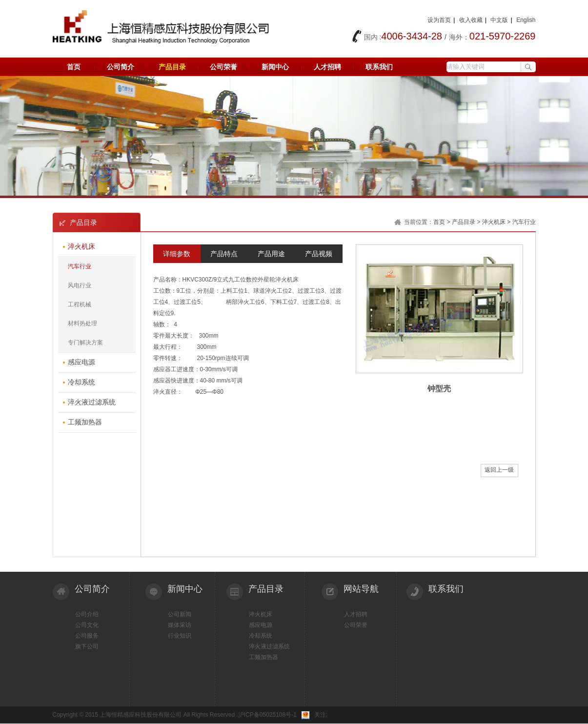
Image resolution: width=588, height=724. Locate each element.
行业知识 (180, 636)
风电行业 (80, 285)
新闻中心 (275, 67)
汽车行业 (80, 266)
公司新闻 (180, 614)
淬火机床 (494, 222)
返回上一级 (499, 470)
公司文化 (87, 625)
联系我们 (379, 67)
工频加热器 (264, 657)
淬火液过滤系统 (269, 646)
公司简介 (121, 67)
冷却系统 (261, 636)
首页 (74, 67)
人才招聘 (327, 67)
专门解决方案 (85, 342)
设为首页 (439, 20)
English (526, 20)
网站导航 (361, 589)
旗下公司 (87, 646)
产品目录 (172, 67)
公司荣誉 (223, 67)
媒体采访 (180, 625)
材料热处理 (82, 323)
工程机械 (80, 304)
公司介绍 (87, 614)
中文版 (499, 20)
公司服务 (87, 636)
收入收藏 (471, 20)
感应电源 (261, 625)
